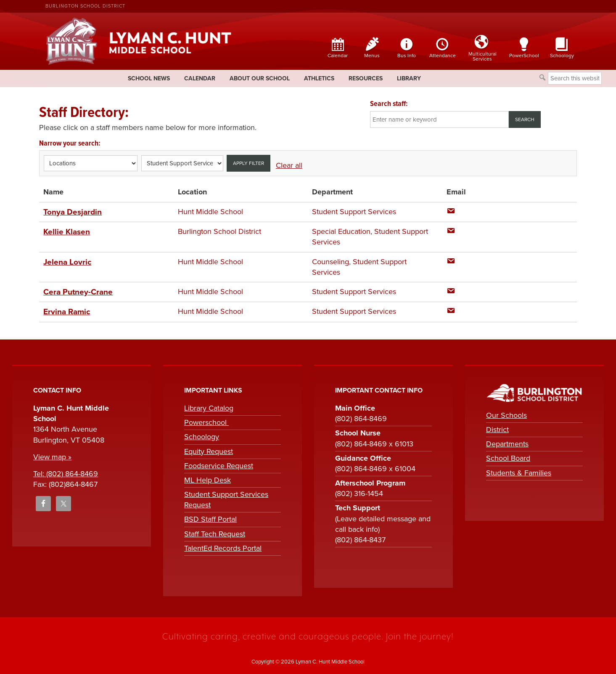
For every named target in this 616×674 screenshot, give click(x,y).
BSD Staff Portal (210, 517)
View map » (52, 455)
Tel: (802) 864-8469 (66, 472)
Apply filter (249, 163)
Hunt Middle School (210, 212)
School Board (508, 456)
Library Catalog (209, 406)
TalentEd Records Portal (223, 547)
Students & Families (519, 471)
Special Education (341, 231)
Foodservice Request (219, 464)
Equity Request (209, 449)
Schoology (202, 435)
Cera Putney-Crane (75, 291)
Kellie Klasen (66, 231)
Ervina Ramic (66, 310)
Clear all (289, 165)
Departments (507, 442)
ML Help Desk (208, 478)
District (497, 428)
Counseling (330, 261)
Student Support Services (354, 212)
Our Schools (506, 414)
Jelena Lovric (66, 261)
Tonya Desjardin (71, 212)
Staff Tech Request (215, 532)
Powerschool (206, 421)
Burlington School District (85, 6)
